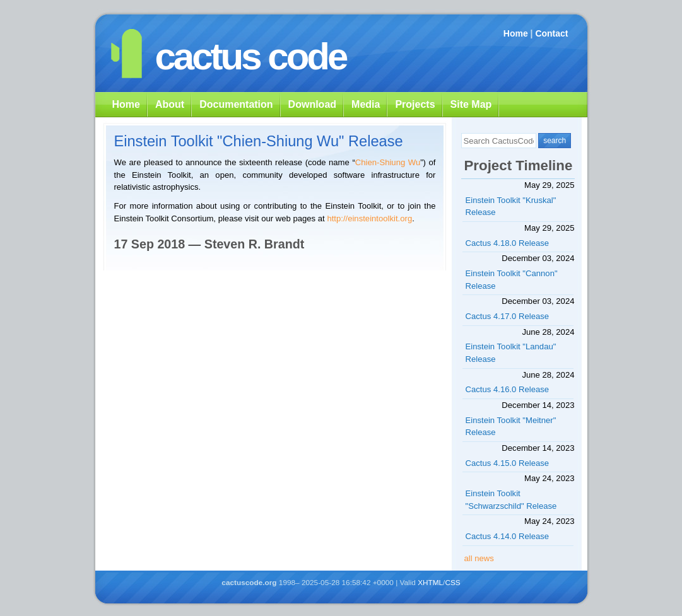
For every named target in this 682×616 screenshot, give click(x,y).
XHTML (430, 583)
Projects (415, 104)
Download (312, 104)
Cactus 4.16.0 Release (508, 389)
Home (516, 33)
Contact (551, 33)
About (170, 104)
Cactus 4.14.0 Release (508, 536)
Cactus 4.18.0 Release (508, 243)
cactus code (251, 56)
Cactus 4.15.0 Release (508, 463)
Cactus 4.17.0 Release (508, 316)
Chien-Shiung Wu (388, 162)
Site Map (471, 104)
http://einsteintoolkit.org (369, 218)
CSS (452, 583)
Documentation (236, 104)
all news (479, 558)
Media (366, 104)
